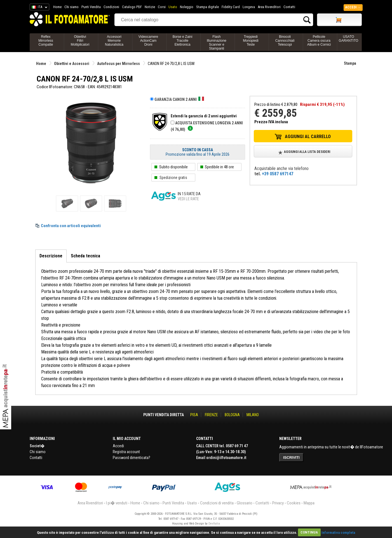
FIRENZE (211, 415)
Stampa (350, 63)
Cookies (294, 503)
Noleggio (187, 7)
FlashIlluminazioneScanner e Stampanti (217, 43)
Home (57, 7)
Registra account (126, 452)
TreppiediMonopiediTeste (251, 41)
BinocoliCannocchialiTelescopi (285, 41)
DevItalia (214, 524)
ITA (38, 8)
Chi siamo (71, 7)
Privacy (278, 503)
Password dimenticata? (132, 458)
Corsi (162, 7)
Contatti (289, 7)
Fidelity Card (231, 7)
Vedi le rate (188, 199)
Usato (173, 7)
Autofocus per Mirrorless (118, 64)
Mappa (309, 503)
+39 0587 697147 (278, 174)
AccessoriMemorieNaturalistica (114, 41)
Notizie (150, 7)
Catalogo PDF (132, 7)
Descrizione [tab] (51, 256)
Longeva (249, 7)
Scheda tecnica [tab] (85, 256)
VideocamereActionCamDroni (148, 41)
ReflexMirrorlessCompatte (46, 41)
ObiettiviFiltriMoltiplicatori (80, 41)
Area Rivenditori (269, 7)
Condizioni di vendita (217, 503)
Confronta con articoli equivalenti (71, 226)
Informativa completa (338, 532)
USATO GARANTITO (349, 39)
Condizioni (111, 7)
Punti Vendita (91, 7)
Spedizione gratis (173, 178)
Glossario (245, 503)
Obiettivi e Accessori (72, 64)
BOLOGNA (232, 415)
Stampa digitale (207, 7)
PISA (194, 415)
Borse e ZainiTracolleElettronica (183, 41)
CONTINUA (309, 532)
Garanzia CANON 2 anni (179, 99)
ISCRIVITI (291, 457)
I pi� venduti (117, 503)
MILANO (253, 415)
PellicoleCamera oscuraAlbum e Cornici (319, 41)
